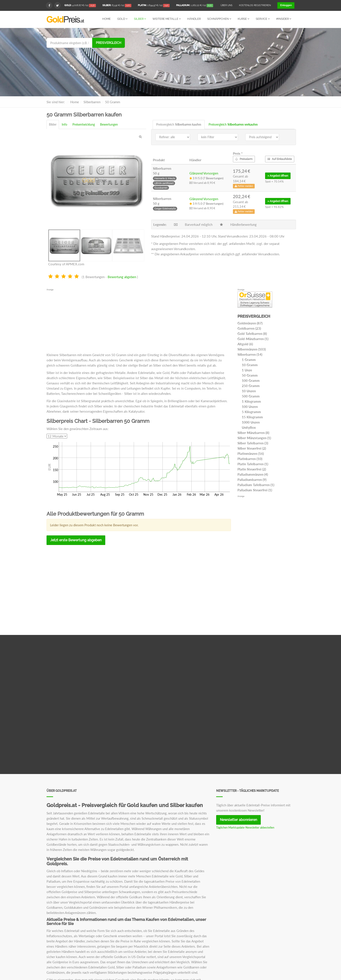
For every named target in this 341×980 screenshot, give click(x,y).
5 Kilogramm (251, 412)
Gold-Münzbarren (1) (253, 339)
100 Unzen (250, 406)
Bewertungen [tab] (109, 124)
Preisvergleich (109, 43)
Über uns (226, 5)
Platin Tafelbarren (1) (253, 464)
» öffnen (278, 176)
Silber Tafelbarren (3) (253, 443)
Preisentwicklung (84, 124)
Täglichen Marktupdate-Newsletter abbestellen (245, 827)
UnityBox (249, 427)
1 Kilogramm (251, 401)
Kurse (243, 19)
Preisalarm (244, 159)
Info (64, 124)
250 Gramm (251, 385)
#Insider (284, 19)
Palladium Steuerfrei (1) (255, 490)
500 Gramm (251, 396)
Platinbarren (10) (250, 458)
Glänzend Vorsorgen (204, 173)
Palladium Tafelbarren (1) (256, 485)
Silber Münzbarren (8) (253, 432)
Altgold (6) (245, 344)
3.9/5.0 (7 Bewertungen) (206, 178)
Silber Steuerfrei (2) (252, 448)
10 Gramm (250, 365)
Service (263, 19)
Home (106, 19)
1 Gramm (249, 359)
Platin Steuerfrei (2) (252, 469)
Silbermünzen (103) (252, 349)
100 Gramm (251, 380)
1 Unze (247, 370)
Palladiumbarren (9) (252, 479)
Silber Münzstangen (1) (254, 438)
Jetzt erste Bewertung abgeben (76, 540)
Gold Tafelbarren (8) (252, 333)
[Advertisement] (213, 63)
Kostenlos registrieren (255, 5)
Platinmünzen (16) (251, 453)
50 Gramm (250, 375)
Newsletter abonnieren (238, 820)
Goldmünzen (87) (250, 323)
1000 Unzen (251, 422)
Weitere (167, 19)
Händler (194, 19)
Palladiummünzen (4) (253, 474)
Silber (140, 19)
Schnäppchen (219, 19)
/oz (80, 6)
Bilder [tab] (53, 124)
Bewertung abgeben (122, 277)
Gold (122, 19)
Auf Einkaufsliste (280, 159)
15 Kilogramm (252, 417)
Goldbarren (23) (249, 328)
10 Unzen (249, 391)
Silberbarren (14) (250, 354)
